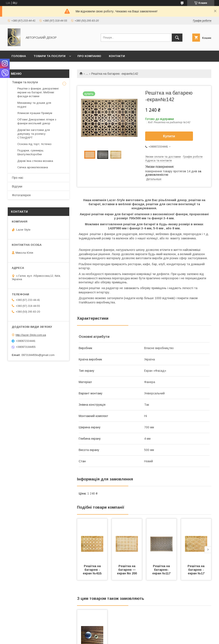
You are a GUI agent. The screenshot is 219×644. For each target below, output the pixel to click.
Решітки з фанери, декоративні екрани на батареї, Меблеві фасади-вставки (38, 92)
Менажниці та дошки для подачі (34, 105)
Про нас (18, 178)
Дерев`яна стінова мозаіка (35, 161)
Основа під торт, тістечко (34, 144)
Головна (19, 56)
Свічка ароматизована (33, 167)
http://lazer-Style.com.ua (31, 335)
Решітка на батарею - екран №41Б (92, 570)
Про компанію (89, 56)
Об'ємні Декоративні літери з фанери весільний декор (37, 121)
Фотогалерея (21, 195)
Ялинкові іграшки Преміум (35, 113)
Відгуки (17, 186)
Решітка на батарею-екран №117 (161, 570)
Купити (169, 136)
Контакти (117, 56)
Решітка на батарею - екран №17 (196, 570)
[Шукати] (177, 38)
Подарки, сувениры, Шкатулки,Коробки (31, 152)
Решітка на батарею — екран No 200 (127, 570)
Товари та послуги (50, 56)
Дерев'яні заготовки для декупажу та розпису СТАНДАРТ (34, 134)
